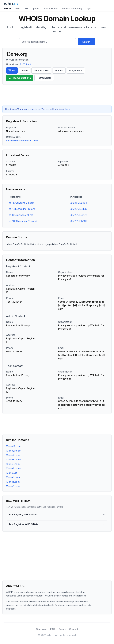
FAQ (53, 629)
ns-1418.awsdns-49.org (22, 209)
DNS (26, 9)
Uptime (35, 9)
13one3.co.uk (14, 468)
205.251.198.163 (78, 221)
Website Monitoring (72, 9)
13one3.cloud (14, 460)
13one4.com (13, 477)
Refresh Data (44, 78)
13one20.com (14, 451)
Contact (74, 629)
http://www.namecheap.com (22, 140)
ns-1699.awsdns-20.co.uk (23, 221)
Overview (41, 629)
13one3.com (13, 464)
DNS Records (41, 70)
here (67, 109)
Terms (62, 629)
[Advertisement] (57, 95)
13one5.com (13, 482)
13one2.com (13, 455)
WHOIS (8, 9)
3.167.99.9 (25, 64)
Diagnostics (76, 70)
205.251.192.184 (78, 203)
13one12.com (13, 446)
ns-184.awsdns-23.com (21, 203)
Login (88, 9)
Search (86, 42)
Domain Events (50, 9)
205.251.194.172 (78, 215)
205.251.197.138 (78, 209)
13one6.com (13, 486)
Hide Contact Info (20, 78)
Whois (12, 70)
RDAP (18, 9)
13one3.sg (12, 473)
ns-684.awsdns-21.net (21, 215)
